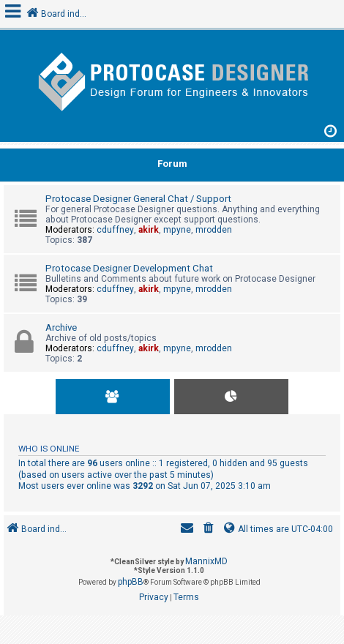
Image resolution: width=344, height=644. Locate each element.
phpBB (131, 582)
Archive (61, 327)
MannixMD (206, 561)
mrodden (214, 230)
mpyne (177, 230)
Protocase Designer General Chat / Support (138, 199)
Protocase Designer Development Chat (129, 268)
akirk (149, 230)
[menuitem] (209, 529)
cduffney (115, 230)
